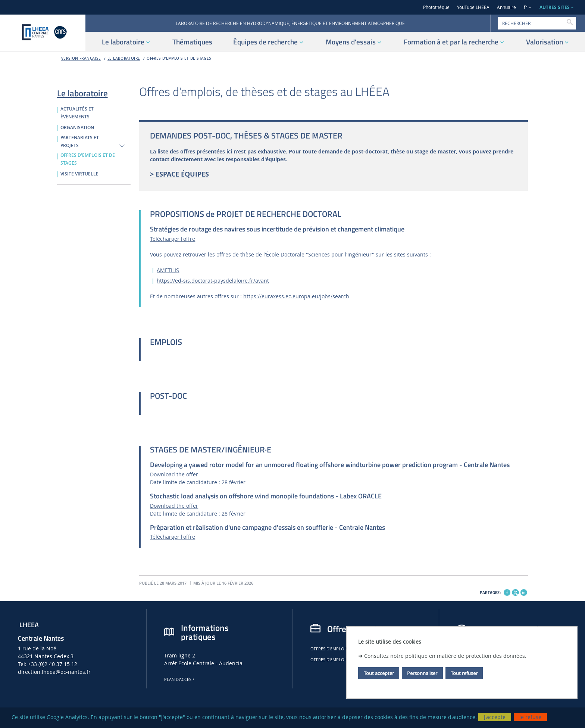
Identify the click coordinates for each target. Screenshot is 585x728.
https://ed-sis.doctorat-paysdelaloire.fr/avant (213, 281)
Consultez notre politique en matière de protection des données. (445, 656)
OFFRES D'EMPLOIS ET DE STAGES (179, 58)
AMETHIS (168, 270)
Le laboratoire (124, 58)
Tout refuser (464, 673)
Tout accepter (379, 673)
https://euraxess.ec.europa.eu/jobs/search (296, 296)
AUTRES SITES (555, 7)
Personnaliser (422, 673)
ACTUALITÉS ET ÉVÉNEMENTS (77, 113)
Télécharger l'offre (173, 239)
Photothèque (436, 7)
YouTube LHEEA (473, 7)
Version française (81, 58)
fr (525, 7)
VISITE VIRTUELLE (79, 174)
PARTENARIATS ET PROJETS (80, 142)
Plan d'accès (180, 679)
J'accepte (495, 717)
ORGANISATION (77, 128)
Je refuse (530, 717)
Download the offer (174, 474)
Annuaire (506, 7)
